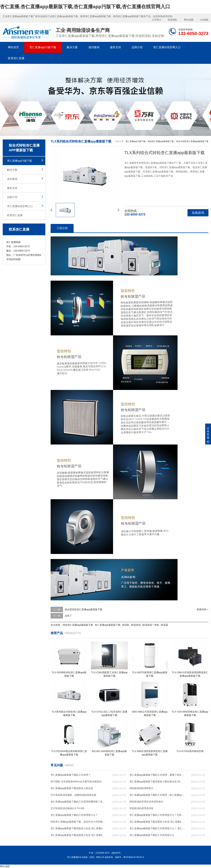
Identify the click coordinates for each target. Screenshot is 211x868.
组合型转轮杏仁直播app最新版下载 (83, 609)
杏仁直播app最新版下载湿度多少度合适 (72, 788)
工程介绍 (62, 228)
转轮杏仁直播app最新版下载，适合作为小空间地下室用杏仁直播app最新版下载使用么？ (78, 822)
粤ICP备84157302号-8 (134, 857)
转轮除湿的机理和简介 (142, 788)
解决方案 (72, 47)
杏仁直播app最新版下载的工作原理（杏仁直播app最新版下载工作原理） (157, 795)
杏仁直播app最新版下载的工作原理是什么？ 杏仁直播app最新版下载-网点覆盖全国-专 (157, 828)
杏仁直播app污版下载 (43, 47)
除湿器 (165, 625)
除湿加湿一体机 (151, 625)
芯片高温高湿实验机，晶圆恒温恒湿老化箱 (73, 795)
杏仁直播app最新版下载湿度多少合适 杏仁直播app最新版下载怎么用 (78, 835)
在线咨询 (198, 213)
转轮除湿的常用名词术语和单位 (146, 802)
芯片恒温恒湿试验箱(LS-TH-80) (67, 808)
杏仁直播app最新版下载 (107, 625)
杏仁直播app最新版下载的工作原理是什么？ (74, 815)
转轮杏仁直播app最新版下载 (161, 141)
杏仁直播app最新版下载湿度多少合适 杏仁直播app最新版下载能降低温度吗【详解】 (78, 828)
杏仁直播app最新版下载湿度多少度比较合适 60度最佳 (157, 782)
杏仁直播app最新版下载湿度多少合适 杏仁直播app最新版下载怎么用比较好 (157, 822)
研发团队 (173, 20)
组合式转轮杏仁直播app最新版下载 (192, 141)
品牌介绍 (137, 47)
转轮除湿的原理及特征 (142, 808)
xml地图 (204, 20)
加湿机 (126, 625)
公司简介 (157, 20)
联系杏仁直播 (16, 58)
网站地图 (189, 20)
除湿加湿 (136, 625)
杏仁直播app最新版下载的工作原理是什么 (152, 835)
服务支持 (115, 47)
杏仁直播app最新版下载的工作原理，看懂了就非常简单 (157, 775)
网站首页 (13, 47)
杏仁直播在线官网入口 (167, 47)
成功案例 (94, 47)
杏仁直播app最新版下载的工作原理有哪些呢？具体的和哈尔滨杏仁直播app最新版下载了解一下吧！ (78, 802)
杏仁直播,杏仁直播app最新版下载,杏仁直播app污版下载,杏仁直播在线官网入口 (85, 7)
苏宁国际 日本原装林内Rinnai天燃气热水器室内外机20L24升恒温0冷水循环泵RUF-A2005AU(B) (78, 782)
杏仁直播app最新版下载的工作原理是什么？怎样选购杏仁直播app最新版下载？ (157, 815)
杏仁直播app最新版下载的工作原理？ (71, 775)
